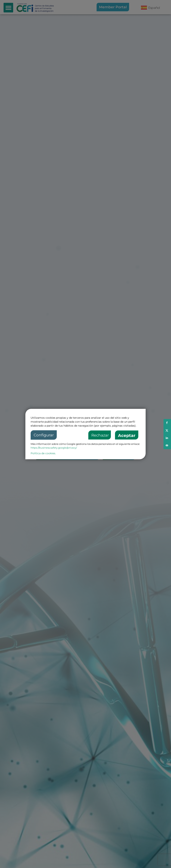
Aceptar (127, 436)
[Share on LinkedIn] (167, 438)
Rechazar (100, 435)
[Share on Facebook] (167, 423)
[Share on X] (167, 430)
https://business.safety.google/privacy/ (54, 448)
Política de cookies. (43, 453)
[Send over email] (167, 445)
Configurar (44, 435)
